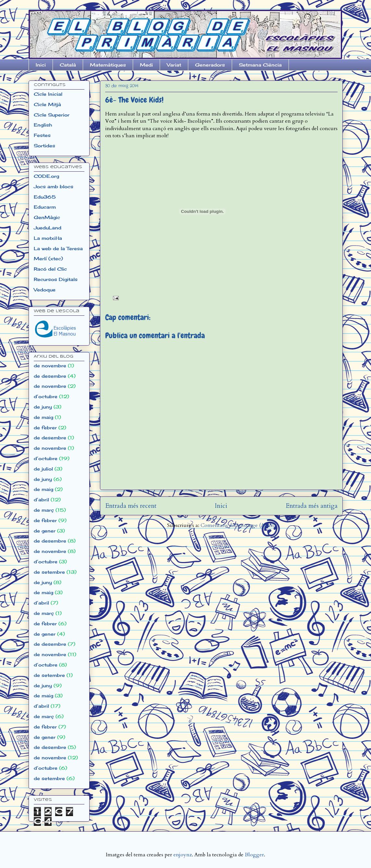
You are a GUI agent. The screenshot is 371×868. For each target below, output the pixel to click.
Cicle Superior (52, 115)
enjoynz (183, 855)
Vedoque (45, 290)
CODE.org (46, 176)
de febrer (45, 428)
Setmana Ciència (260, 65)
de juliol (43, 469)
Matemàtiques (108, 65)
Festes (42, 135)
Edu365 (45, 197)
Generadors (210, 65)
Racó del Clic (50, 269)
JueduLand (48, 228)
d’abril (41, 500)
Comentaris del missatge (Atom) (238, 525)
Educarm (45, 207)
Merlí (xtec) (48, 258)
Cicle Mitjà (47, 104)
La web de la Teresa (58, 248)
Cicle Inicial (48, 94)
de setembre (49, 572)
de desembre (50, 376)
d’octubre (46, 396)
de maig (43, 417)
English (43, 125)
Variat (174, 65)
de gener (45, 531)
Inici (41, 65)
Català (68, 65)
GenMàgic (47, 217)
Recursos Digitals (56, 279)
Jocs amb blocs (54, 186)
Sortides (44, 146)
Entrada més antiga (312, 506)
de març (44, 510)
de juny (43, 407)
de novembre (50, 366)
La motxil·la (48, 238)
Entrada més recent (131, 506)
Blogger (254, 855)
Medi (146, 65)
